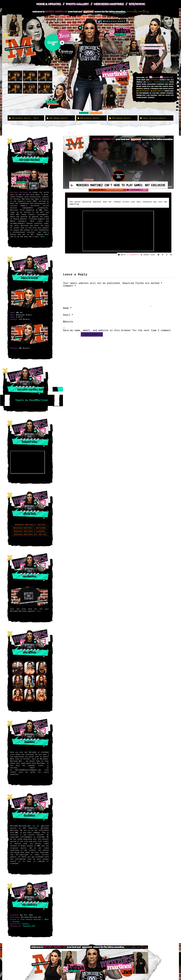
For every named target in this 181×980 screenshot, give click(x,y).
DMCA (46, 919)
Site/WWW (137, 4)
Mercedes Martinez (109, 4)
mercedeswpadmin (115, 190)
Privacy (16, 921)
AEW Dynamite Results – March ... (26, 118)
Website (68, 325)
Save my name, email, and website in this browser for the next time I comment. (118, 334)
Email (68, 318)
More (43, 236)
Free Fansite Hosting (31, 919)
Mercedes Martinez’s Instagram (30, 528)
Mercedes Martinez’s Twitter (30, 525)
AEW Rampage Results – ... (60, 118)
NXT (145, 190)
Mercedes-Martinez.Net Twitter (30, 534)
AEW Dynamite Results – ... (91, 118)
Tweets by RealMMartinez (32, 400)
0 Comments (133, 255)
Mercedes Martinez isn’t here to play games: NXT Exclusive (120, 185)
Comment (69, 286)
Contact (26, 924)
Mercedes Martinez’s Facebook (30, 531)
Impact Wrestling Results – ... (156, 118)
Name (67, 312)
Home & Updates (48, 4)
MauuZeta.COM (29, 926)
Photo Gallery (77, 4)
